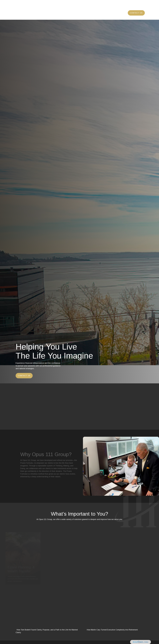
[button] (57, 7)
